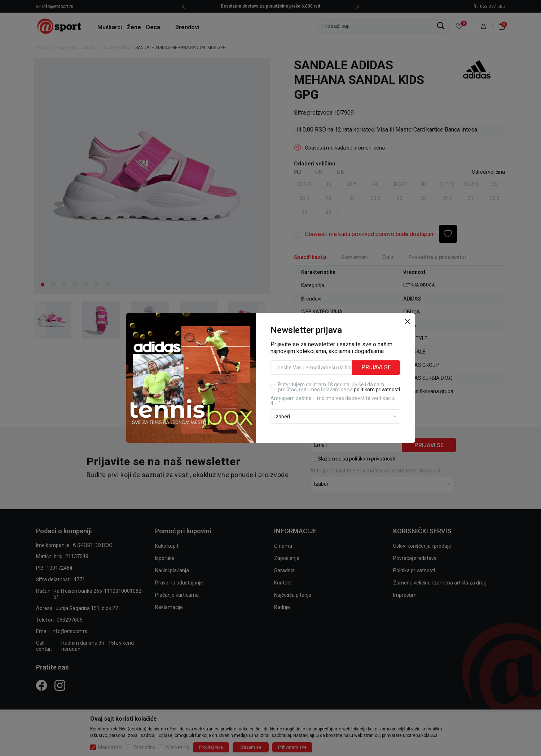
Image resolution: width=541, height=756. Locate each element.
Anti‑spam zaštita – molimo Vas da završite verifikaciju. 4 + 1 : (334, 401)
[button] (408, 321)
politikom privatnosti (377, 390)
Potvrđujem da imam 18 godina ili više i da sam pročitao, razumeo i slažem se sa (339, 387)
